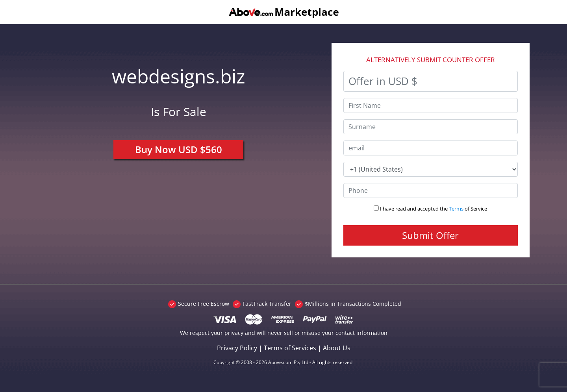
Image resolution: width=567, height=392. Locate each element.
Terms (456, 209)
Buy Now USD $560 (179, 149)
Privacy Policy (237, 348)
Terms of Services (290, 348)
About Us (337, 348)
